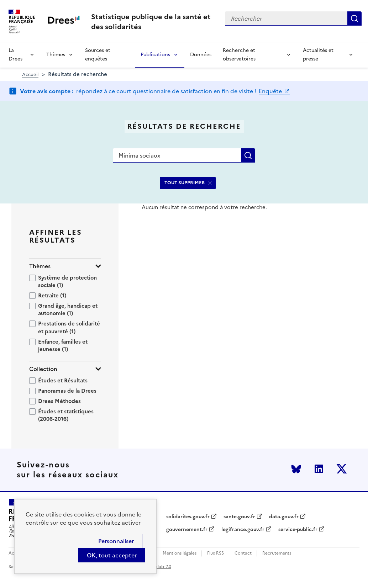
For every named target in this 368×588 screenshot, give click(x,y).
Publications (155, 55)
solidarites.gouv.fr (188, 517)
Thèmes (56, 55)
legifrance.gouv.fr (243, 530)
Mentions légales (180, 553)
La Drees (15, 55)
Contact (243, 553)
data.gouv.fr (284, 517)
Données (201, 55)
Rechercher (354, 18)
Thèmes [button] (40, 266)
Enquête (271, 91)
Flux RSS (215, 553)
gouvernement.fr (187, 530)
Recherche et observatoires (239, 55)
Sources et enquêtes (98, 55)
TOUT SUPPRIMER (185, 183)
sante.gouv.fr (239, 517)
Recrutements (277, 553)
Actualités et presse (318, 55)
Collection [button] (43, 369)
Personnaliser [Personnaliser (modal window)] (116, 541)
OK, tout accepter (112, 555)
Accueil (30, 75)
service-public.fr (298, 530)
